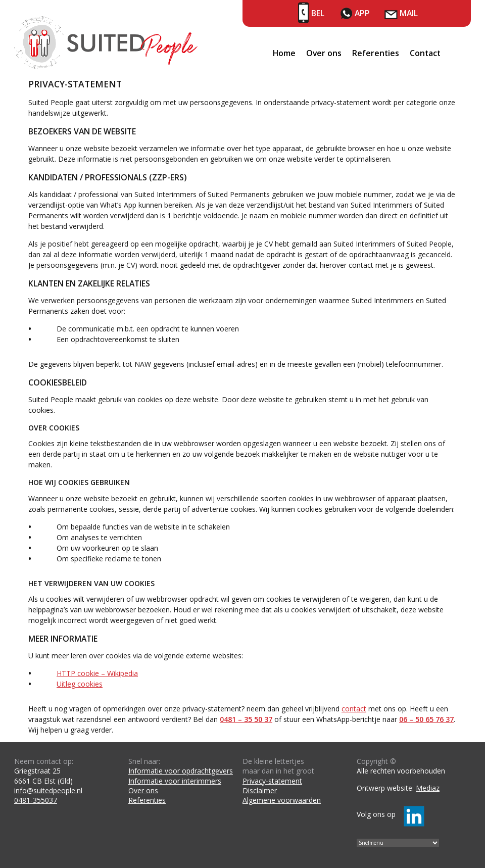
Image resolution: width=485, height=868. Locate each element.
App (362, 13)
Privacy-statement (272, 781)
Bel (318, 13)
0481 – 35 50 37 (246, 719)
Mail (409, 13)
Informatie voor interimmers (175, 781)
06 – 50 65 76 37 (426, 719)
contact (354, 709)
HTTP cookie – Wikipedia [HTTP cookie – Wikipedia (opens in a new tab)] (97, 673)
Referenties (376, 53)
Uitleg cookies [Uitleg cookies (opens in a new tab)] (80, 684)
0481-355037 (36, 800)
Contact (425, 53)
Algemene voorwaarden (282, 800)
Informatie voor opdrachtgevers (181, 771)
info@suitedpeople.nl (48, 790)
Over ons (324, 53)
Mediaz (428, 788)
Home (284, 53)
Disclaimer (260, 790)
